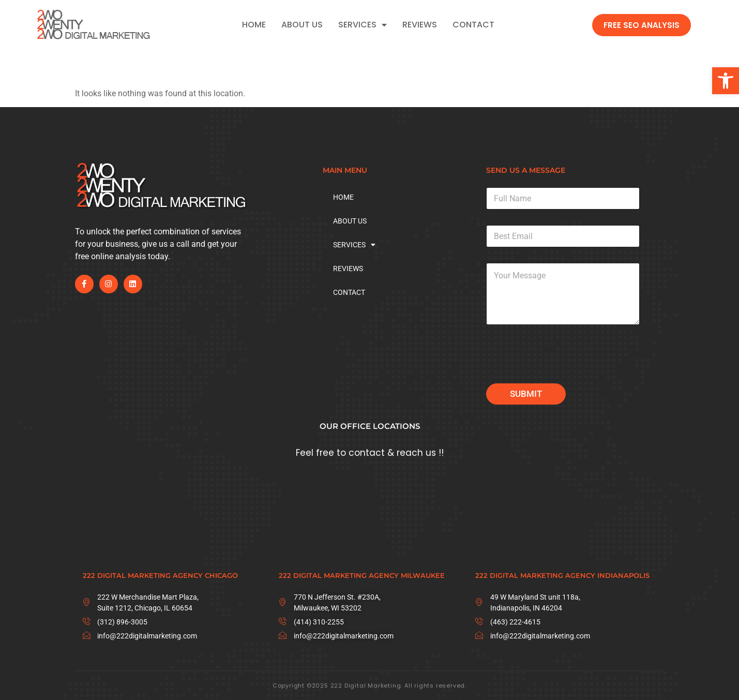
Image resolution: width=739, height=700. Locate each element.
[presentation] (565, 377)
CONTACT (473, 25)
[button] (726, 81)
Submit (526, 394)
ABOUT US (302, 25)
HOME (254, 25)
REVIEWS (420, 25)
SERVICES (363, 25)
